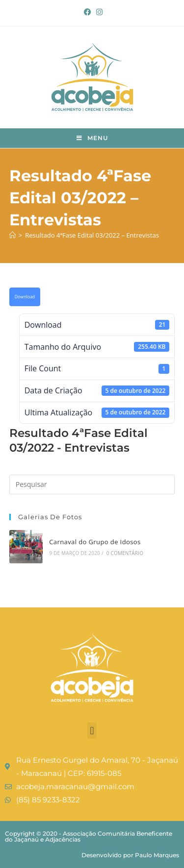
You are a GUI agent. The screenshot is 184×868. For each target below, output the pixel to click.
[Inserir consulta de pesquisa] (92, 484)
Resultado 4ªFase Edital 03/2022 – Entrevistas (92, 235)
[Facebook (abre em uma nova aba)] (88, 12)
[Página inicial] (13, 235)
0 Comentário (125, 553)
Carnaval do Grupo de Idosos (95, 542)
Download (25, 297)
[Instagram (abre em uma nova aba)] (98, 12)
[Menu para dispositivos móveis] (92, 138)
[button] (92, 731)
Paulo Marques (157, 855)
